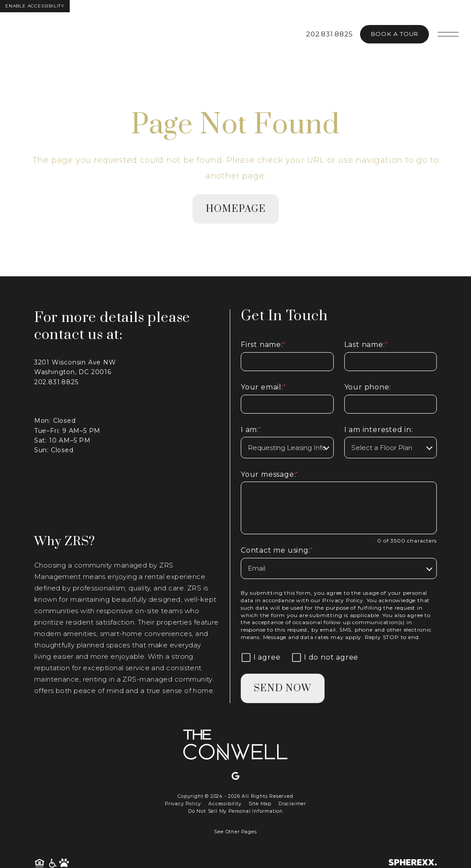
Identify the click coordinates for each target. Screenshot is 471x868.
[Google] (235, 776)
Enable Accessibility (35, 6)
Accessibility (225, 804)
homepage (236, 209)
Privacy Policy (343, 600)
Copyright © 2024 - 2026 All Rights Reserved (235, 796)
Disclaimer (292, 804)
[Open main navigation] (448, 34)
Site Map (260, 804)
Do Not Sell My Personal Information (235, 811)
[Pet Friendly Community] (64, 863)
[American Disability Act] (53, 863)
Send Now (283, 688)
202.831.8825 (330, 34)
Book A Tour (394, 34)
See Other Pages (235, 832)
